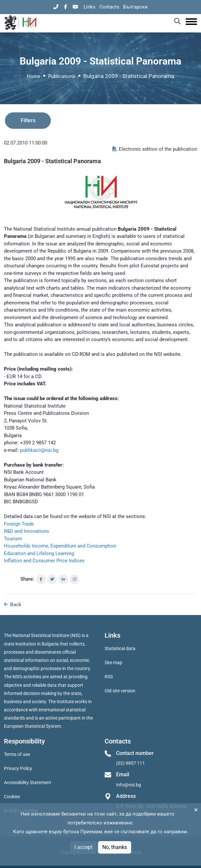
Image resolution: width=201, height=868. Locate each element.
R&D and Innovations (27, 531)
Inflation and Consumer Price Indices (44, 561)
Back (13, 605)
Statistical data (120, 648)
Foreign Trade (19, 524)
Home (34, 76)
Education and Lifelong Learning (39, 553)
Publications (62, 76)
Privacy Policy (18, 768)
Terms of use (17, 754)
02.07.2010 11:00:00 (26, 143)
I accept (83, 847)
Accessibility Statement (28, 782)
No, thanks (115, 847)
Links (90, 7)
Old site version (120, 691)
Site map (113, 663)
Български (135, 7)
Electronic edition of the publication (155, 149)
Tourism (13, 539)
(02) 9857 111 (131, 763)
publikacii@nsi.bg (39, 450)
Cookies (12, 797)
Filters (28, 120)
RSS (109, 677)
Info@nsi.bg (129, 785)
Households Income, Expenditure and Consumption (60, 546)
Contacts (109, 7)
